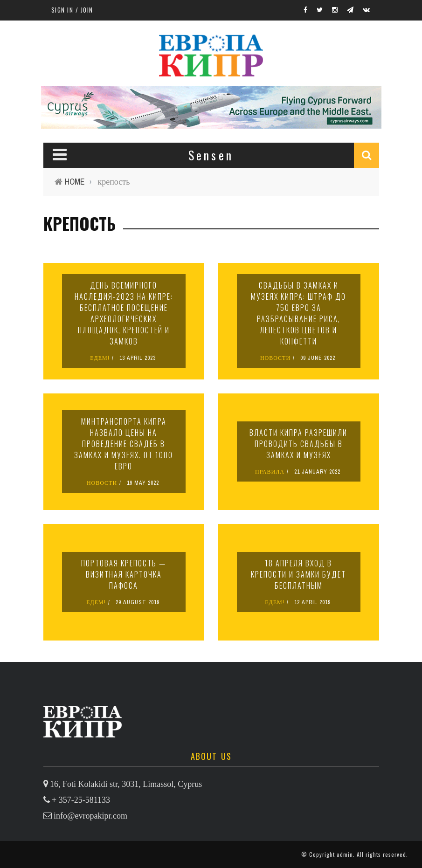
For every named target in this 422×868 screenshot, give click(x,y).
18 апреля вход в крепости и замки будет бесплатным (298, 574)
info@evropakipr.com (90, 816)
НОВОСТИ (275, 358)
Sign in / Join (72, 10)
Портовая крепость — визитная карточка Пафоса (124, 574)
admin (345, 854)
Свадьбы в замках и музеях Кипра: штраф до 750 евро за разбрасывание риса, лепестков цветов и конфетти (298, 313)
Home (75, 182)
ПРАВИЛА (270, 472)
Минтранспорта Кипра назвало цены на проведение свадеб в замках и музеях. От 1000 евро (124, 444)
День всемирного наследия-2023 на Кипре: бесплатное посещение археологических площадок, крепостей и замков (124, 313)
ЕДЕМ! (100, 358)
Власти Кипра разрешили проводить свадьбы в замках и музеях (298, 444)
